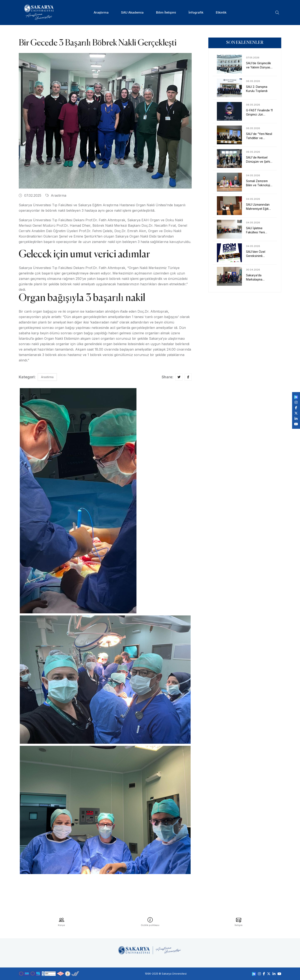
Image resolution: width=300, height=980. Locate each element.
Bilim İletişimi (166, 12)
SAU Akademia (132, 12)
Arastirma (56, 195)
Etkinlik (221, 12)
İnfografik (196, 12)
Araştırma (101, 12)
